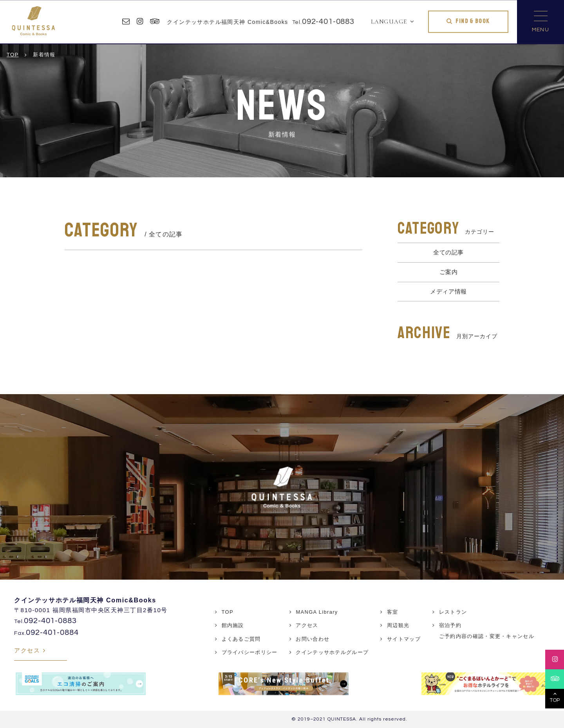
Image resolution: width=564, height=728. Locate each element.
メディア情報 (448, 291)
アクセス (27, 650)
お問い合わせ (313, 639)
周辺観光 (398, 625)
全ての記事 (448, 252)
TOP (228, 612)
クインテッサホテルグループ (332, 652)
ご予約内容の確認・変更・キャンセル (487, 636)
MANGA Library (317, 612)
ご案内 (449, 272)
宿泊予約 (450, 625)
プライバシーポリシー (250, 652)
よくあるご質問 (241, 639)
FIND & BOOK (473, 21)
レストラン (453, 612)
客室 (393, 612)
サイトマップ (404, 639)
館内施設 (233, 625)
